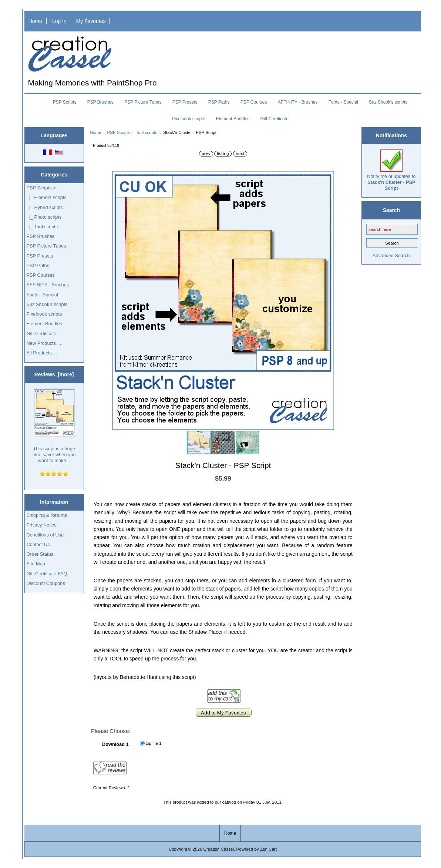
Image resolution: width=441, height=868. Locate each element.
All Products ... (42, 353)
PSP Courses (254, 102)
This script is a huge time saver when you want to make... (54, 426)
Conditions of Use (45, 535)
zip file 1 (154, 743)
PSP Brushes (100, 102)
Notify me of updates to (391, 170)
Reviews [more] (54, 374)
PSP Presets (185, 102)
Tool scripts (147, 132)
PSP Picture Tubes (143, 102)
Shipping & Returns (47, 515)
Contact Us (38, 544)
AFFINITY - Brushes (298, 102)
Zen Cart (268, 849)
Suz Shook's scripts (388, 102)
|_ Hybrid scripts (45, 207)
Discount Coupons (46, 583)
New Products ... (44, 343)
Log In (59, 21)
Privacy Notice (42, 525)
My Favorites (91, 21)
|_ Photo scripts (44, 217)
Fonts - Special (343, 102)
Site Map (36, 564)
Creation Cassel (219, 849)
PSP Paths (219, 102)
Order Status (40, 554)
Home (35, 21)
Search (391, 210)
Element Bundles (233, 119)
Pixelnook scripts (188, 119)
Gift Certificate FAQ (47, 574)
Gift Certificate (275, 119)
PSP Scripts (119, 132)
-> (41, 188)
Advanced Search (391, 255)
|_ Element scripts (47, 197)
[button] (327, 178)
